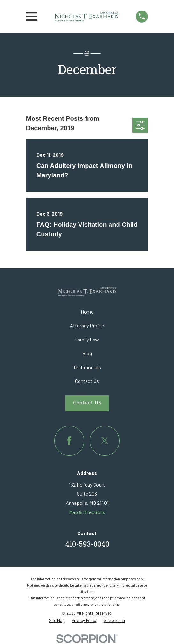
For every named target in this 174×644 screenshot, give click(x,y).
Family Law (87, 339)
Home (87, 312)
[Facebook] (69, 441)
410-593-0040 (87, 545)
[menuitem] (57, 621)
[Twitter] (105, 441)
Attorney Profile (87, 325)
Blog (87, 353)
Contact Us (87, 381)
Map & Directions (87, 512)
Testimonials (87, 367)
